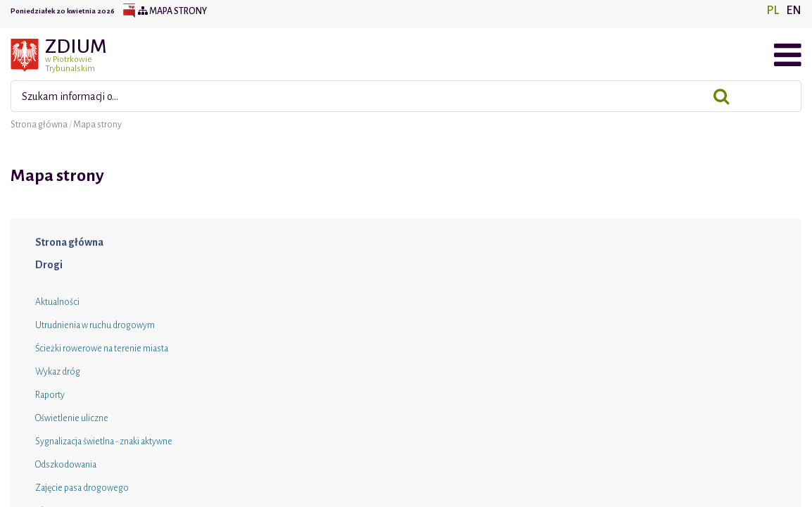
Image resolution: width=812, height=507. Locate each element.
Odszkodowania (66, 465)
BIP (129, 11)
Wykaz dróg (58, 372)
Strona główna (40, 125)
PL (773, 11)
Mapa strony (172, 11)
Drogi (49, 265)
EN (794, 11)
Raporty (50, 395)
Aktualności (57, 302)
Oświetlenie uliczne (72, 418)
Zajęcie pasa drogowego (82, 488)
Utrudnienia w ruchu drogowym (95, 325)
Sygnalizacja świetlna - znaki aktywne (104, 442)
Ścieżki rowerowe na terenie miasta (102, 349)
